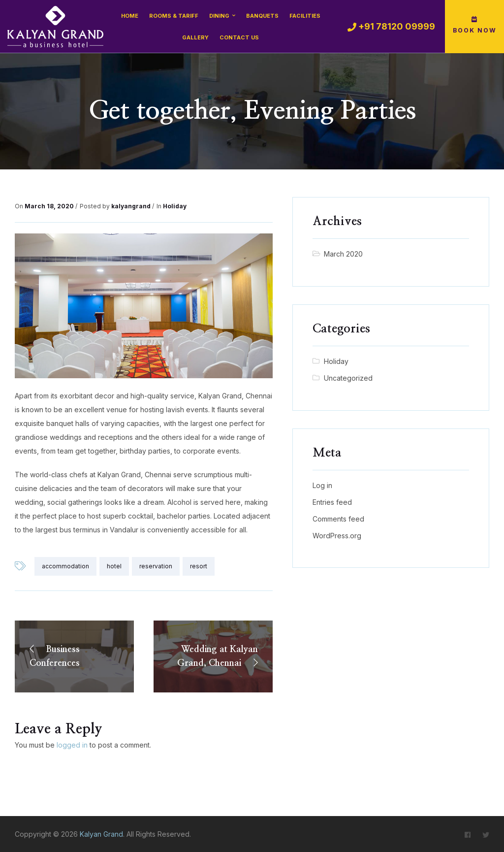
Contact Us (239, 37)
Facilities (305, 16)
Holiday (175, 206)
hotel (114, 566)
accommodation (65, 566)
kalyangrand (131, 206)
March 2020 (343, 254)
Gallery (195, 37)
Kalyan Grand (101, 834)
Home (130, 16)
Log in (322, 485)
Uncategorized (348, 378)
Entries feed (332, 502)
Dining (219, 16)
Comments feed (338, 519)
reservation (156, 566)
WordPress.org (337, 536)
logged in (72, 745)
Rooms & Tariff (174, 16)
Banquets (262, 16)
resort (199, 566)
